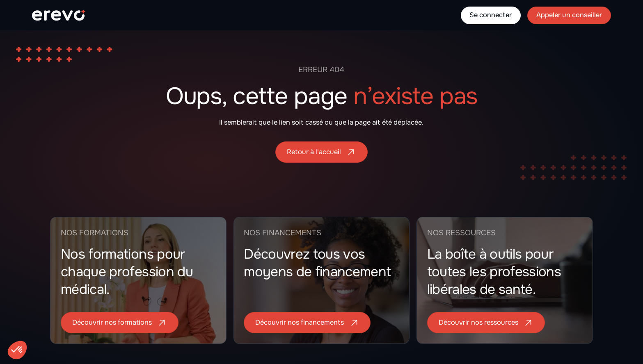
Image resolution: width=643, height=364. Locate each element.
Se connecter (491, 15)
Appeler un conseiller (569, 15)
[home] (59, 15)
